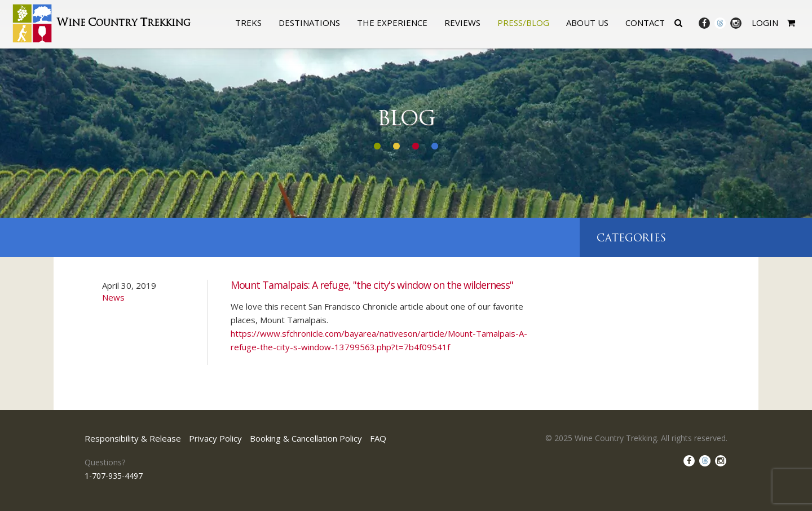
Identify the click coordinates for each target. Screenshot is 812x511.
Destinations (309, 23)
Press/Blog (523, 23)
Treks (248, 23)
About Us (587, 23)
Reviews (462, 23)
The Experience (392, 23)
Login (765, 23)
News (113, 297)
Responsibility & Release (133, 438)
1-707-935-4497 (114, 476)
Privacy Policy (215, 438)
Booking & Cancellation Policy (306, 438)
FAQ (378, 438)
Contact (645, 23)
